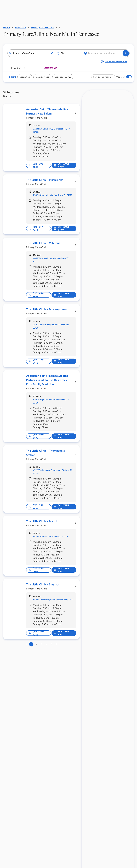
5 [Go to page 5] (52, 644)
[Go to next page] (57, 644)
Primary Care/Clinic (42, 27)
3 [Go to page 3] (41, 644)
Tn (60, 27)
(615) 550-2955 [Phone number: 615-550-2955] (37, 507)
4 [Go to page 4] (47, 644)
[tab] (19, 69)
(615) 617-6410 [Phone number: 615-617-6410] (36, 229)
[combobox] (31, 53)
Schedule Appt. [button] (62, 165)
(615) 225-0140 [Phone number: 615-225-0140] (36, 361)
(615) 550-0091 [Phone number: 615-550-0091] (37, 570)
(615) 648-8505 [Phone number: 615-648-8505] (37, 295)
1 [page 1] (31, 644)
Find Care (20, 27)
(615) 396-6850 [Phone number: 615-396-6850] (36, 165)
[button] (52, 53)
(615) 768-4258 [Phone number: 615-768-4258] (36, 633)
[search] (126, 53)
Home (7, 27)
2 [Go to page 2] (36, 644)
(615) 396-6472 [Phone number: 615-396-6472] (36, 436)
